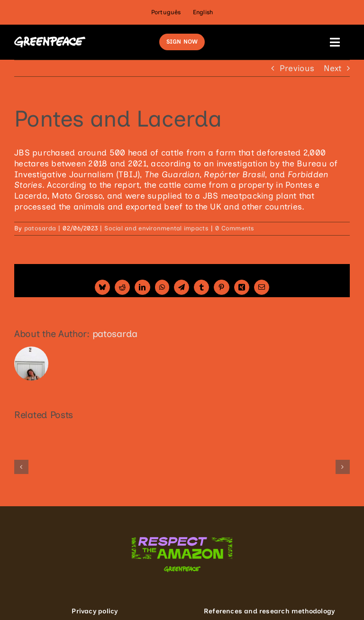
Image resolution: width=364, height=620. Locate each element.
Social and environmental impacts (156, 228)
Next (332, 68)
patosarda (40, 228)
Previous (297, 68)
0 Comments (235, 228)
